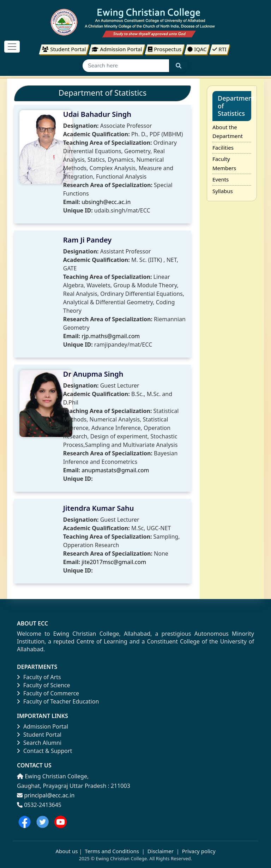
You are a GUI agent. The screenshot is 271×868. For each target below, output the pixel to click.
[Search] (126, 66)
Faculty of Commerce (48, 693)
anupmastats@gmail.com (115, 470)
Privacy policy (198, 851)
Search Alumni (39, 743)
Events (221, 179)
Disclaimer (161, 851)
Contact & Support (44, 751)
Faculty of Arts (39, 677)
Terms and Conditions (112, 851)
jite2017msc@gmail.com (114, 562)
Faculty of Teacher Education (58, 701)
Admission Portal (43, 726)
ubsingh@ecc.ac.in (106, 202)
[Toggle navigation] (12, 47)
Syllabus (223, 191)
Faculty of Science (44, 685)
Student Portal (39, 735)
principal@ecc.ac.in (49, 795)
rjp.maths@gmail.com (111, 336)
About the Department (228, 132)
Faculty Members (224, 163)
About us (67, 851)
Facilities (223, 148)
